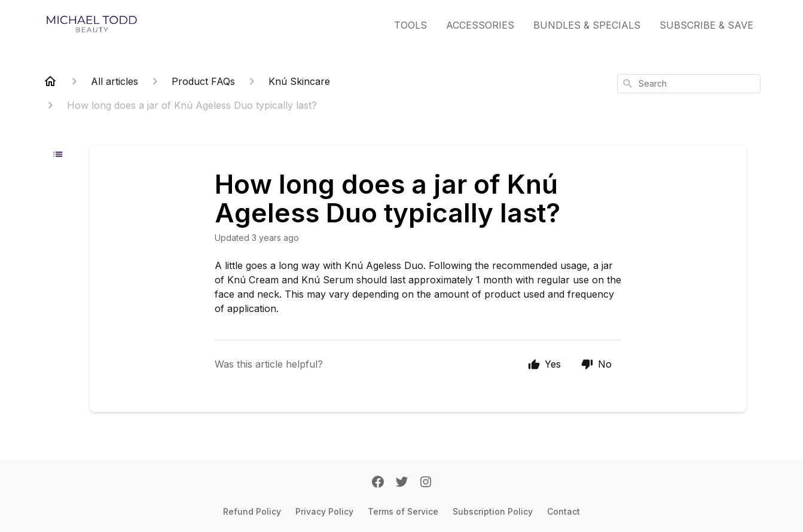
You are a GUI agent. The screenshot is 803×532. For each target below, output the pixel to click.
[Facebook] (378, 483)
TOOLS (410, 25)
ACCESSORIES (480, 25)
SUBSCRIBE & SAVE (706, 25)
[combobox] (689, 84)
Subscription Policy (493, 511)
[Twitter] (402, 483)
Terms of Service (403, 511)
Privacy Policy (324, 511)
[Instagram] (426, 483)
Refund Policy (252, 511)
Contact (564, 511)
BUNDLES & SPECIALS (587, 25)
